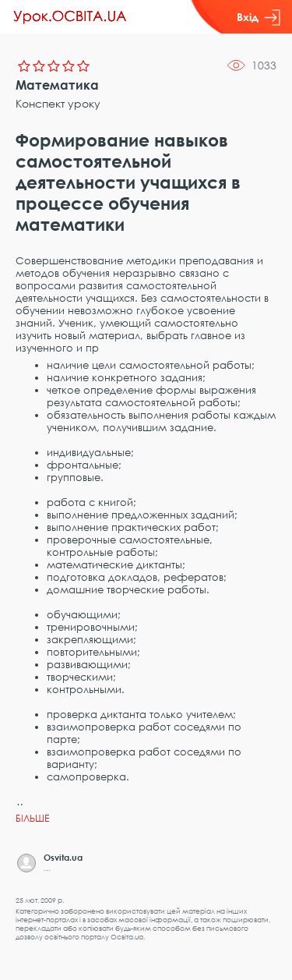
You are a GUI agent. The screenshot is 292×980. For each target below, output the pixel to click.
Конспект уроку (58, 103)
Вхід (259, 17)
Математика (57, 85)
